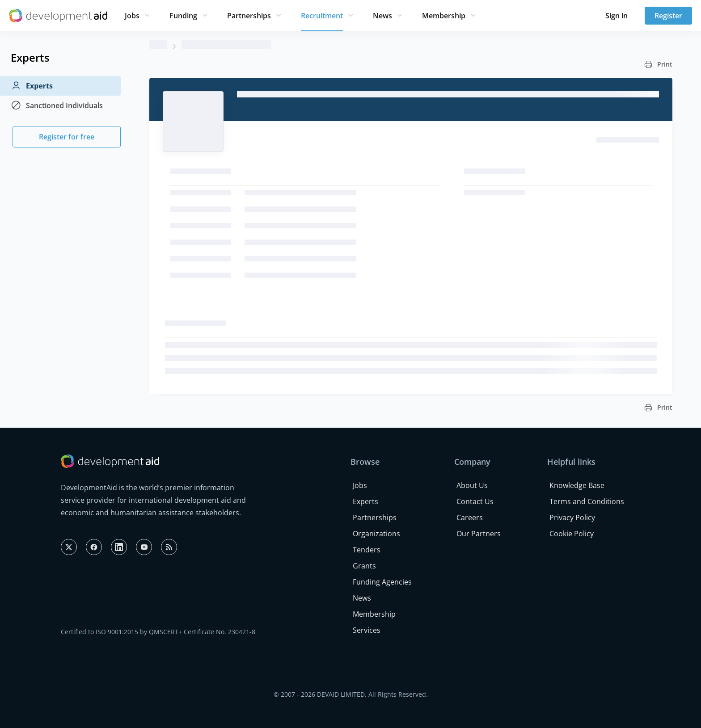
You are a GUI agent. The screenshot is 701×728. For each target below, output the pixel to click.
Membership (444, 16)
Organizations (376, 534)
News (382, 16)
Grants (364, 566)
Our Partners (479, 534)
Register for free (67, 137)
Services (367, 630)
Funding (183, 16)
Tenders (367, 550)
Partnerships (249, 16)
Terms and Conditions (587, 501)
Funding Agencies (382, 582)
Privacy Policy (572, 518)
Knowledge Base (577, 485)
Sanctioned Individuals (57, 105)
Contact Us (475, 501)
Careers (470, 518)
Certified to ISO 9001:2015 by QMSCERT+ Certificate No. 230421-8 (158, 632)
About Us (472, 485)
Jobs (132, 16)
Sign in (617, 16)
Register (668, 16)
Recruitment (322, 16)
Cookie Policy (572, 534)
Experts (32, 86)
